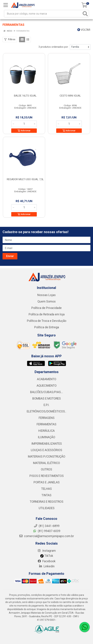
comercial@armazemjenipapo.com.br (46, 536)
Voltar (84, 30)
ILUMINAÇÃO (46, 437)
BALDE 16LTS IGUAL (25, 96)
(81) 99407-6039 (47, 531)
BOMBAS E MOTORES (47, 399)
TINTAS (46, 495)
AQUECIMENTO (47, 386)
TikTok (47, 556)
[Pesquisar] (85, 14)
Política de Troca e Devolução (47, 321)
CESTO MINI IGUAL (70, 96)
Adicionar (24, 131)
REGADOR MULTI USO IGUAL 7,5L (25, 179)
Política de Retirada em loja (47, 314)
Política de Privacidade (46, 308)
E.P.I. (46, 405)
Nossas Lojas (46, 295)
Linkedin (47, 566)
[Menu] (6, 5)
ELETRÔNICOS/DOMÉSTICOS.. (46, 411)
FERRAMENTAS (46, 424)
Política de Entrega (47, 327)
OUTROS (46, 469)
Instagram (46, 551)
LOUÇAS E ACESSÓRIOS (46, 450)
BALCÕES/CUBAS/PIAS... (46, 392)
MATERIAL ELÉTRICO (46, 463)
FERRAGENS (47, 418)
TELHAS (46, 489)
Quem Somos (47, 301)
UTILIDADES (47, 508)
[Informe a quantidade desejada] (24, 124)
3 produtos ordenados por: (53, 47)
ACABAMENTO (47, 379)
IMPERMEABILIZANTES (47, 444)
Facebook (46, 561)
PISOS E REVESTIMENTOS (47, 476)
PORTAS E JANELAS (47, 482)
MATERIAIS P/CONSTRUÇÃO (47, 457)
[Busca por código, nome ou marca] (43, 14)
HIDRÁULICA (46, 431)
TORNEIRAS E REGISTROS (47, 502)
